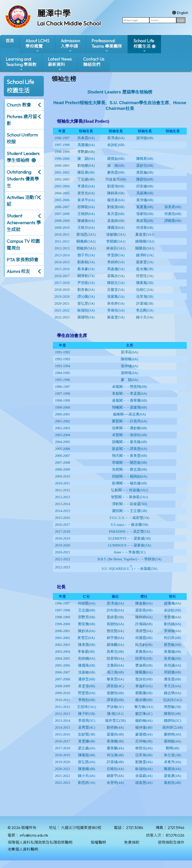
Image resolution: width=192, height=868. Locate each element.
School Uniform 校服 (22, 138)
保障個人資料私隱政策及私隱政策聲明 (40, 842)
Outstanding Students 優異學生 (23, 179)
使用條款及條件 (171, 842)
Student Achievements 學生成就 (24, 223)
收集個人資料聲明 (23, 849)
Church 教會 (19, 105)
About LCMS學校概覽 (37, 46)
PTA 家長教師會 (23, 260)
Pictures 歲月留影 (22, 120)
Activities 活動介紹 (23, 201)
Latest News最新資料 (60, 64)
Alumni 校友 (18, 271)
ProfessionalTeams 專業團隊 (107, 46)
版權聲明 (98, 842)
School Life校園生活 (144, 46)
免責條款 (132, 842)
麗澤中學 (54, 13)
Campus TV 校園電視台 (23, 245)
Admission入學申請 (70, 46)
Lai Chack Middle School (69, 23)
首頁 (10, 41)
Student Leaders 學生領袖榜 (23, 157)
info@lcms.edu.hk (34, 835)
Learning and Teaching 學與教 (21, 64)
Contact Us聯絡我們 (94, 62)
